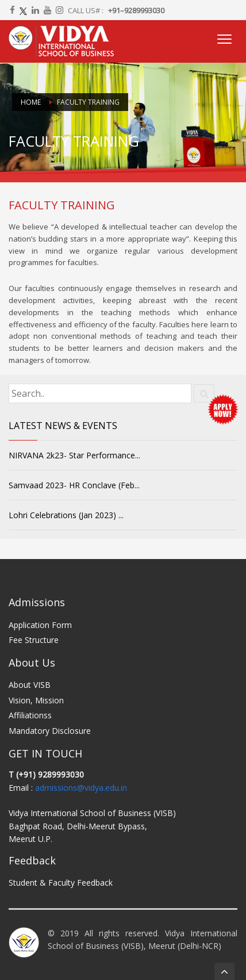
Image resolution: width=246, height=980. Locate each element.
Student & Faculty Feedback (61, 883)
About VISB (30, 685)
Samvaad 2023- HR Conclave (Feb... (74, 485)
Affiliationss (30, 715)
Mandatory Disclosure (50, 731)
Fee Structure (34, 640)
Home (31, 102)
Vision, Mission (36, 700)
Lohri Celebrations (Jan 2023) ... (66, 515)
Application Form (40, 625)
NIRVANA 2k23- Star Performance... (74, 455)
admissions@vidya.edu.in (81, 788)
